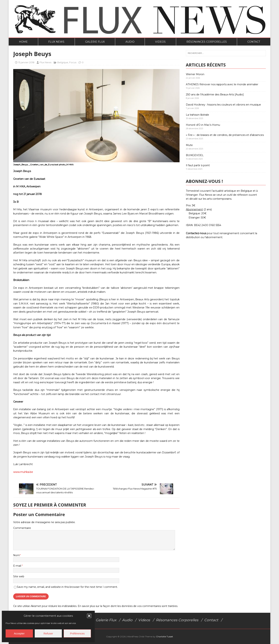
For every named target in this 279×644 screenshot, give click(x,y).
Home (23, 42)
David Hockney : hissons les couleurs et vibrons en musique (223, 105)
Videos (160, 42)
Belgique (63, 62)
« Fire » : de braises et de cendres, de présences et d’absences (225, 135)
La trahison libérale (197, 115)
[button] (89, 616)
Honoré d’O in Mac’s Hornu (203, 125)
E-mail (18, 566)
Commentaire (22, 528)
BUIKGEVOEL (195, 155)
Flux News (56, 42)
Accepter (19, 633)
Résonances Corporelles (207, 42)
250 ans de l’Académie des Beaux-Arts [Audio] (215, 95)
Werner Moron (195, 74)
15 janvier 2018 (26, 62)
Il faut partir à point (198, 165)
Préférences (77, 633)
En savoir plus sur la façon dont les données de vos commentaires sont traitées (128, 606)
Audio (130, 42)
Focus (73, 62)
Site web (19, 576)
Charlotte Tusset (165, 637)
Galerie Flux (95, 42)
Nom (16, 555)
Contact (254, 42)
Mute (189, 145)
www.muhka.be (23, 472)
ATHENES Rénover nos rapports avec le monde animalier (222, 84)
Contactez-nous (196, 233)
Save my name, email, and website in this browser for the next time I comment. (67, 587)
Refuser (48, 633)
